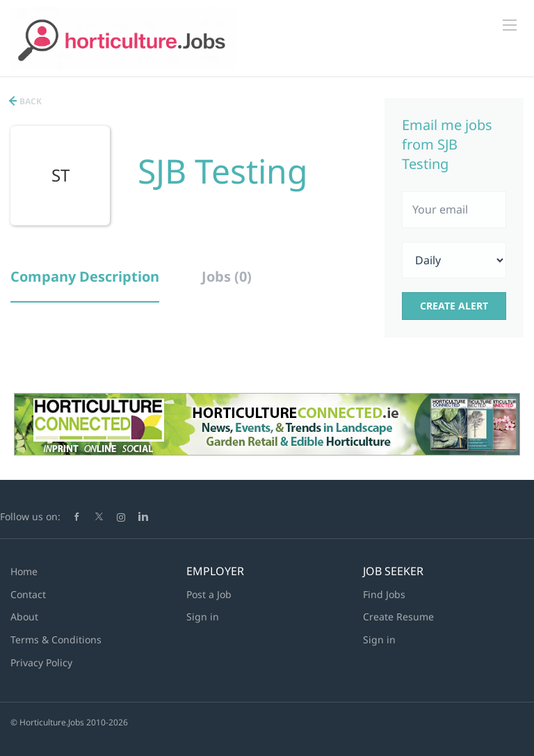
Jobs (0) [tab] (227, 276)
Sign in (203, 617)
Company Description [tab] (85, 276)
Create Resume (398, 617)
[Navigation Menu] (510, 25)
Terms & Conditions (56, 640)
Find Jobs (384, 594)
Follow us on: (30, 516)
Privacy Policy (41, 662)
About (24, 617)
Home (24, 571)
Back (30, 101)
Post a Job (209, 594)
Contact (28, 594)
